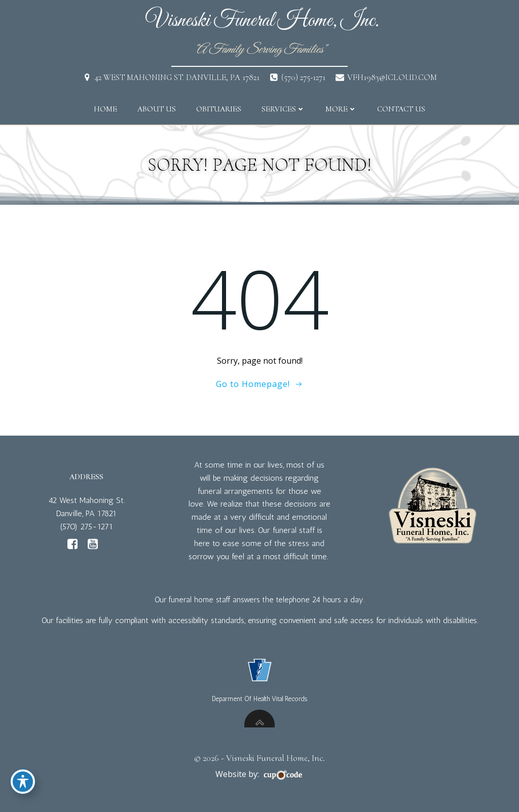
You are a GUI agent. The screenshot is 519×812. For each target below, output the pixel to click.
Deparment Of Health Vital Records (259, 699)
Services (283, 109)
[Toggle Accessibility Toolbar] (23, 782)
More (341, 109)
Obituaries (219, 109)
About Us (157, 109)
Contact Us (401, 109)
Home (105, 109)
